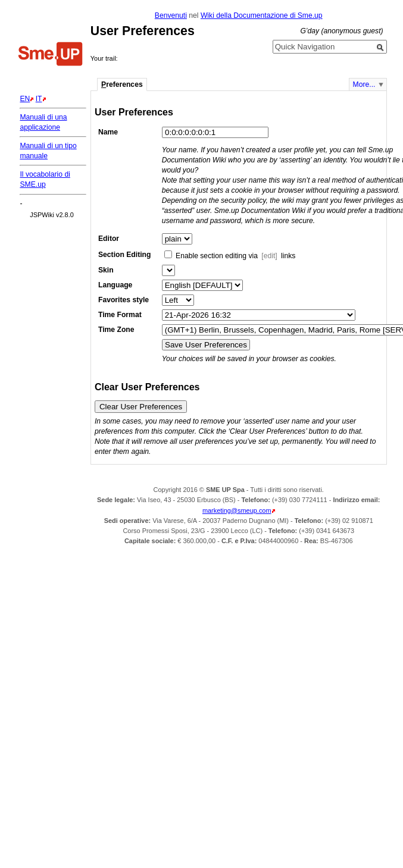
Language (115, 285)
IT (39, 99)
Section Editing (124, 255)
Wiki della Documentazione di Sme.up (262, 15)
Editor (109, 239)
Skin (106, 270)
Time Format (120, 315)
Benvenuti (171, 15)
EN (25, 99)
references (122, 84)
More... (364, 84)
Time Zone (116, 330)
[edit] (269, 256)
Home (51, 55)
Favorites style (124, 300)
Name (108, 132)
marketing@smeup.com (237, 510)
